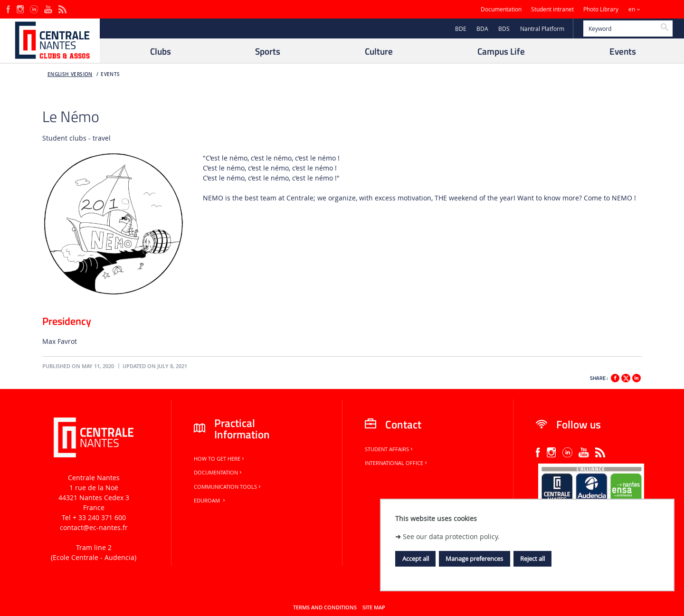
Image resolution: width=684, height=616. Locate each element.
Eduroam (210, 501)
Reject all (532, 559)
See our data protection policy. (451, 536)
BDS (504, 29)
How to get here (220, 459)
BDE (461, 29)
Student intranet (552, 9)
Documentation (501, 9)
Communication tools (228, 487)
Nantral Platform (542, 29)
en (632, 9)
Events (110, 74)
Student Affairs (389, 449)
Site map (374, 607)
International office (397, 463)
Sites (658, 9)
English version (70, 74)
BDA (482, 29)
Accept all (416, 559)
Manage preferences (474, 559)
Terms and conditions (325, 607)
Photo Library (601, 9)
